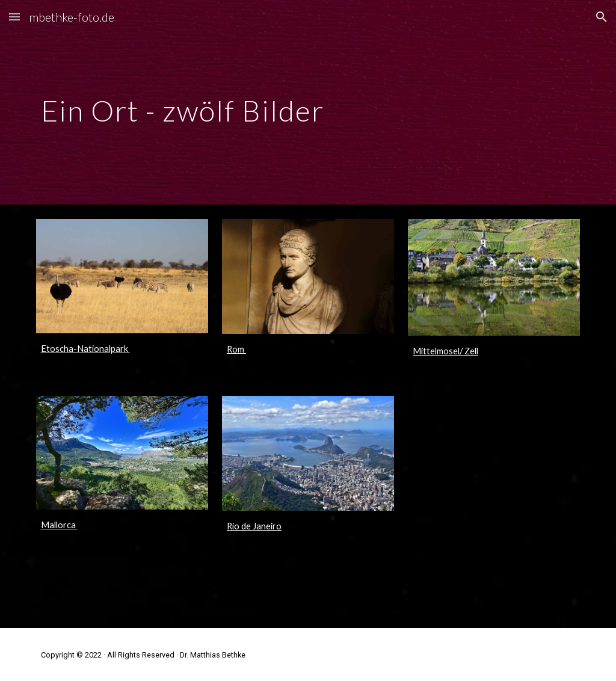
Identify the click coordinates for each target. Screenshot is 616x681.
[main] (308, 102)
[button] (14, 17)
